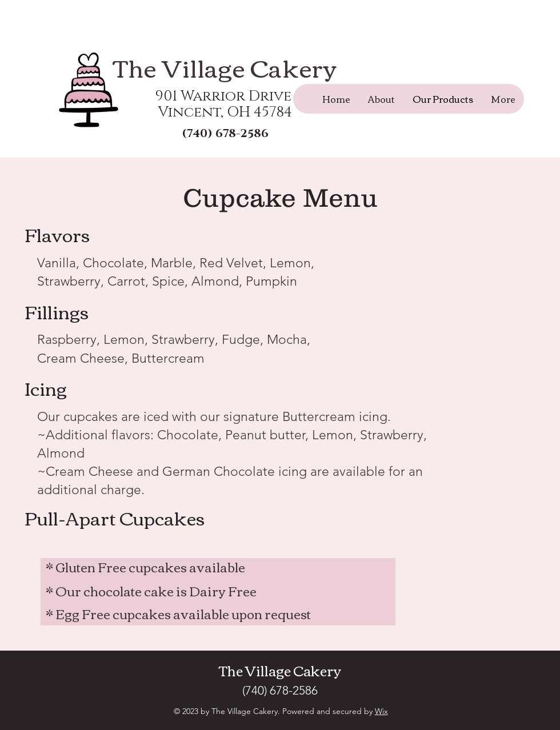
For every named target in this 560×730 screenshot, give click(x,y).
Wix (381, 711)
